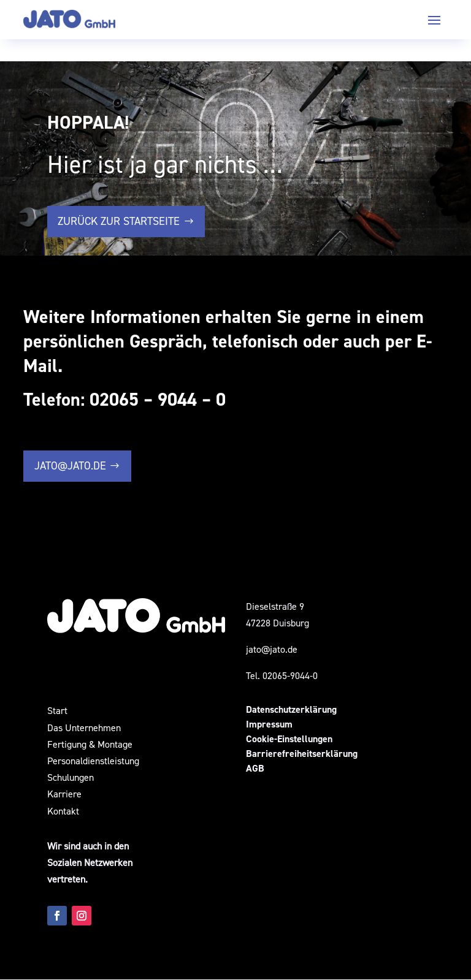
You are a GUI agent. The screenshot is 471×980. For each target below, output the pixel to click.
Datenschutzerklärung (291, 710)
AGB (255, 769)
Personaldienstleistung (93, 761)
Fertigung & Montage (91, 744)
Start (57, 711)
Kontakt (63, 811)
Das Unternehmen (84, 727)
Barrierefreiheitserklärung (302, 754)
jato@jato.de (70, 465)
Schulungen (71, 777)
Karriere (64, 794)
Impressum (269, 725)
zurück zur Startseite (119, 221)
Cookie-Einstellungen (289, 739)
